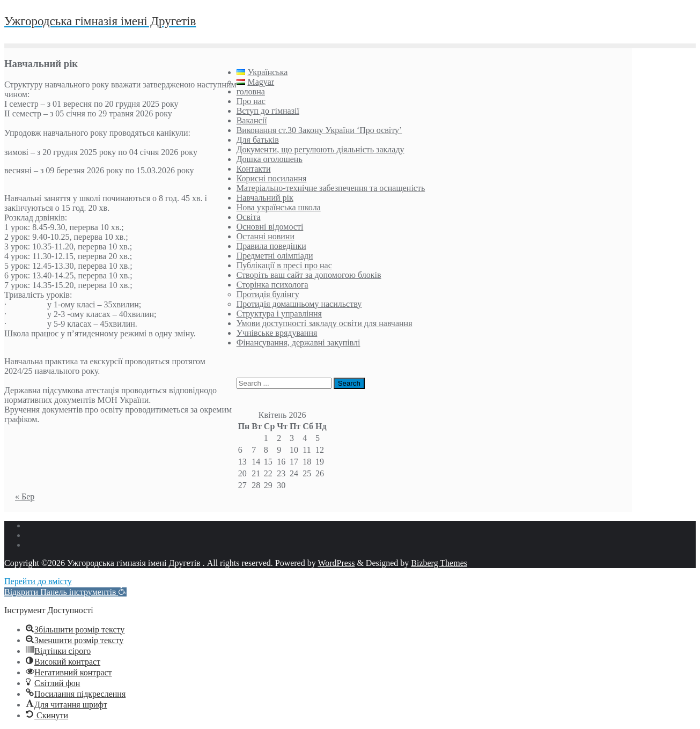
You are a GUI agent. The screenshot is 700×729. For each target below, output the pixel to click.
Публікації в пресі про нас (284, 265)
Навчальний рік (265, 198)
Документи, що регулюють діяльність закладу (320, 149)
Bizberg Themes (439, 563)
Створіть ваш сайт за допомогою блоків (309, 275)
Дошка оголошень (270, 159)
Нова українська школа (279, 207)
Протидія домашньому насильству (299, 304)
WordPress (336, 563)
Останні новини (266, 236)
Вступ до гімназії (268, 111)
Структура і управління (279, 314)
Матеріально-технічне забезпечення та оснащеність (331, 188)
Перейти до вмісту (38, 581)
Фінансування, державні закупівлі (299, 343)
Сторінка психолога (272, 285)
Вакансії (252, 120)
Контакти (254, 169)
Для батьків (258, 140)
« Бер (25, 496)
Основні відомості (270, 227)
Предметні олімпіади (275, 256)
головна (251, 91)
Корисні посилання (272, 178)
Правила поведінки (271, 246)
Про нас (251, 101)
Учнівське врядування (277, 333)
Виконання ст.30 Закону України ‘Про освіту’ (319, 130)
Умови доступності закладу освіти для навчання (325, 323)
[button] (65, 592)
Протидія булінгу (268, 294)
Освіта (249, 217)
